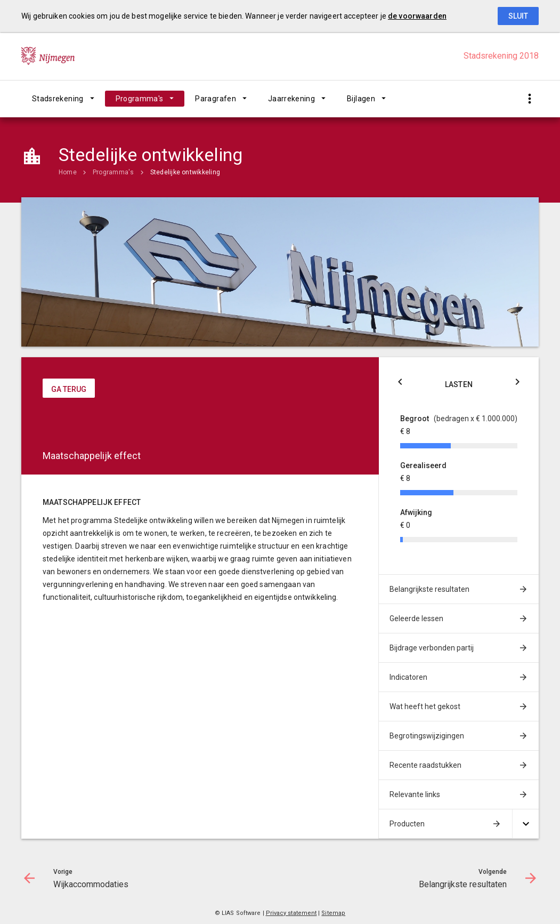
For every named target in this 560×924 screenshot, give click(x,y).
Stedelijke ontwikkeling (185, 172)
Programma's (140, 99)
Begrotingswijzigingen (427, 736)
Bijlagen (361, 99)
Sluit (518, 16)
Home (68, 172)
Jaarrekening (291, 99)
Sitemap (333, 913)
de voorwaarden (417, 16)
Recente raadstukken (425, 765)
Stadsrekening (58, 99)
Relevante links (415, 794)
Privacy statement (291, 913)
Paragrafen (216, 99)
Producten (407, 824)
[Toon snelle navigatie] (529, 99)
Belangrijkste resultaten (429, 589)
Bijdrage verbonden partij (432, 648)
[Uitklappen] (525, 824)
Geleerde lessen (416, 618)
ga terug (69, 389)
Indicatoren (408, 677)
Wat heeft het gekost (425, 706)
